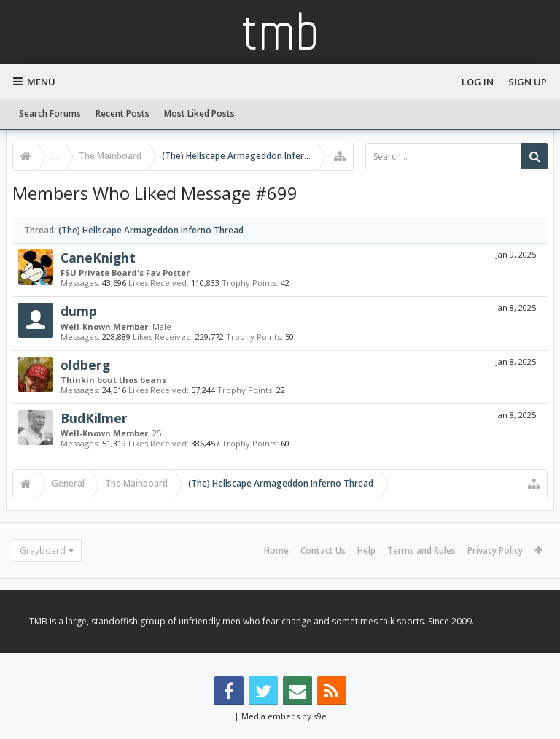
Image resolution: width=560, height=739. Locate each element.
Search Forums (50, 113)
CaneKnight (98, 258)
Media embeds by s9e (284, 716)
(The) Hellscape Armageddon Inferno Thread (151, 230)
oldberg (85, 365)
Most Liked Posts (199, 113)
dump (79, 311)
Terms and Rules (421, 550)
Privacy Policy (495, 550)
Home (276, 550)
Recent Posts (122, 113)
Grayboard (43, 550)
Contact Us (323, 550)
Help (366, 550)
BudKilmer (94, 418)
